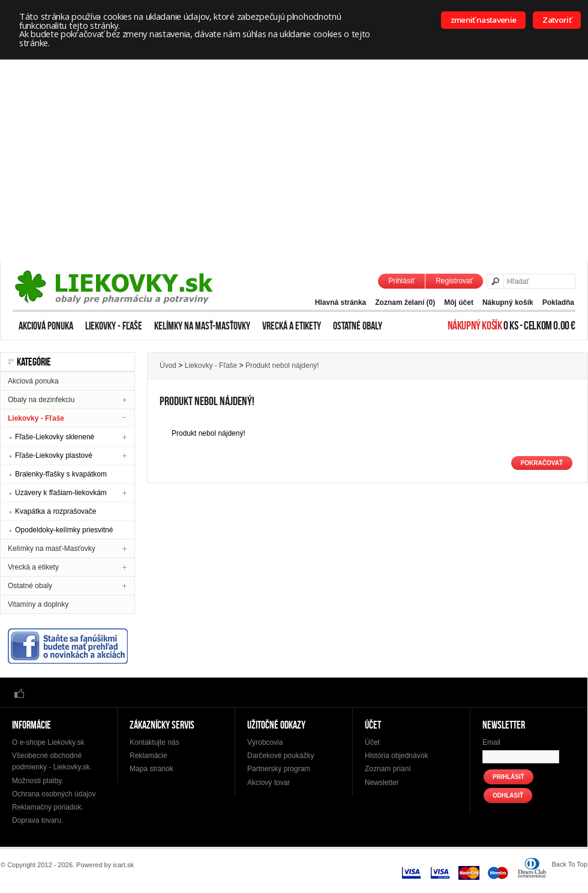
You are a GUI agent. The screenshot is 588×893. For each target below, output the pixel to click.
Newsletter (382, 783)
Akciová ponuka (46, 326)
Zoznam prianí (388, 769)
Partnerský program (279, 769)
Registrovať (454, 281)
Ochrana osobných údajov (54, 794)
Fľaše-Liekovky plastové (54, 456)
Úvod (168, 365)
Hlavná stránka (340, 302)
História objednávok (396, 756)
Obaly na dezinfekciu (41, 400)
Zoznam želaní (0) (405, 302)
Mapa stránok (151, 769)
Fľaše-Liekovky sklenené (55, 437)
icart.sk (123, 865)
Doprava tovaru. (37, 820)
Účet (372, 742)
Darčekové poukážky (280, 756)
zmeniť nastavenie (484, 20)
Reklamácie (148, 756)
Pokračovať (542, 463)
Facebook (19, 693)
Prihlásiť (401, 281)
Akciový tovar (268, 783)
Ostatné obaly (358, 326)
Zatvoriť (557, 20)
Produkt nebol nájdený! (282, 365)
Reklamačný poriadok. (48, 807)
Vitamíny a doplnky (38, 604)
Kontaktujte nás (154, 742)
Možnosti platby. (38, 781)
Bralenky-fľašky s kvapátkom (61, 474)
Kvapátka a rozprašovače (55, 511)
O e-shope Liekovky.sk (48, 742)
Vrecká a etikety (292, 326)
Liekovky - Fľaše (114, 326)
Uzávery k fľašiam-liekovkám (61, 493)
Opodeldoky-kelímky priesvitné (64, 530)
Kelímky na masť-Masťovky (202, 326)
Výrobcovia (265, 742)
